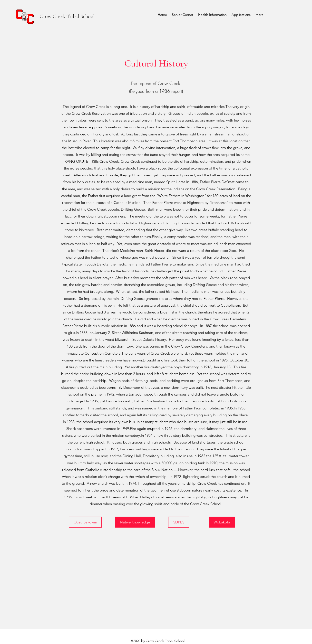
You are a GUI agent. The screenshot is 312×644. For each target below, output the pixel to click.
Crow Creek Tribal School (67, 16)
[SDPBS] (179, 522)
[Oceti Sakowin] (85, 522)
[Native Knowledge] (135, 522)
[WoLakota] (222, 522)
